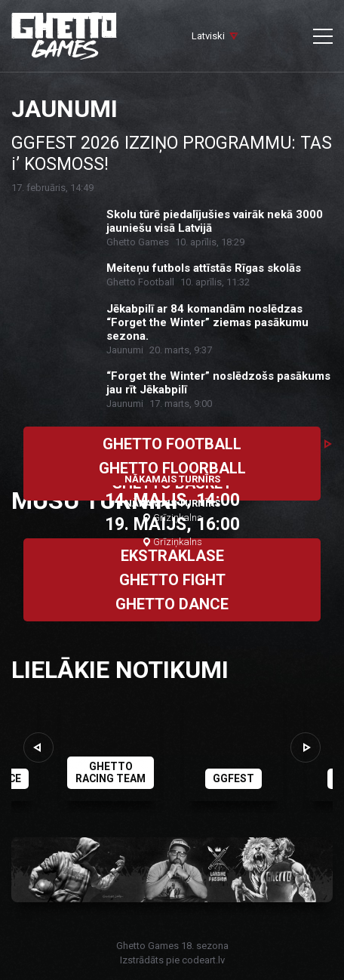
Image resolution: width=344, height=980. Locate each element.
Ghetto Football (140, 282)
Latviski (208, 36)
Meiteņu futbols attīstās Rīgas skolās (204, 268)
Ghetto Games (138, 242)
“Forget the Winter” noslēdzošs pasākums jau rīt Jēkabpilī (218, 383)
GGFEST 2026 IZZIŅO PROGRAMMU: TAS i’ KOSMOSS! (172, 154)
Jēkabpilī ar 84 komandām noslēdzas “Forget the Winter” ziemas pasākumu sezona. (207, 322)
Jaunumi (125, 350)
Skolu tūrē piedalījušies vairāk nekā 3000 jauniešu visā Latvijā (215, 221)
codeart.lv (203, 960)
